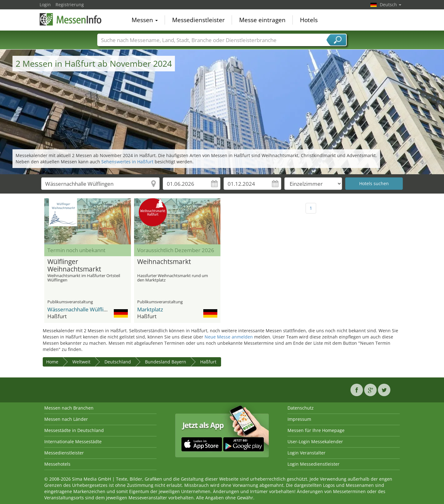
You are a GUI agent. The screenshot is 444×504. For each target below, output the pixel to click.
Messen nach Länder (66, 419)
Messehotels (57, 464)
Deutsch (391, 5)
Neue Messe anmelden (229, 337)
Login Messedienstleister (314, 464)
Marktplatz (150, 309)
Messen (145, 20)
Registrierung (70, 5)
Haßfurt (208, 362)
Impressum (299, 419)
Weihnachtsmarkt (164, 262)
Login (45, 5)
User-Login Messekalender (315, 442)
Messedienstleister (198, 20)
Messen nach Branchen (69, 408)
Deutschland (118, 362)
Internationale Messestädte (73, 442)
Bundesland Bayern (166, 362)
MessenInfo (71, 19)
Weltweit (81, 362)
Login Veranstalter (306, 453)
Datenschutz (301, 408)
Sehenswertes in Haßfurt (127, 162)
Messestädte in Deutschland (74, 430)
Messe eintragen (262, 20)
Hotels (309, 20)
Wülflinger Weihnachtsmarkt (74, 266)
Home (52, 362)
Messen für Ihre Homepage (316, 430)
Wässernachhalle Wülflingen (82, 309)
